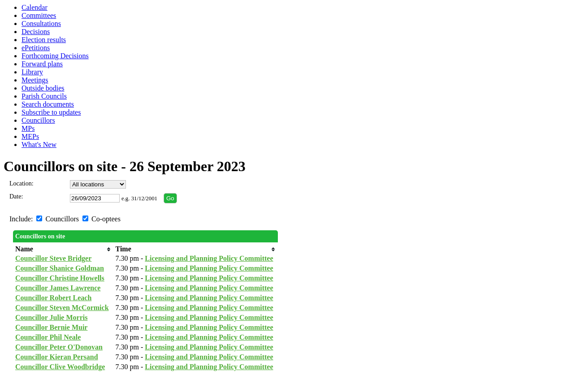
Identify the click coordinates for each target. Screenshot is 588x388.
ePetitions (36, 48)
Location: (22, 183)
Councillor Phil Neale (48, 337)
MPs (28, 128)
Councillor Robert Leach (53, 298)
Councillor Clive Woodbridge (60, 367)
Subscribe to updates (51, 112)
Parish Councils (44, 96)
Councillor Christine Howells (60, 278)
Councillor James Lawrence (58, 288)
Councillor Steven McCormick (62, 308)
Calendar (35, 7)
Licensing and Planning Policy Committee (209, 258)
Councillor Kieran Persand (57, 357)
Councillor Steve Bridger (53, 258)
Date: (16, 196)
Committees (39, 15)
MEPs (30, 136)
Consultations (41, 24)
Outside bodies (43, 88)
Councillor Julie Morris (51, 317)
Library (32, 72)
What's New (39, 144)
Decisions (36, 32)
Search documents (48, 104)
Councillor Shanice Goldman (60, 268)
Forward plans (42, 64)
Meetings (35, 80)
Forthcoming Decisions (55, 56)
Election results (44, 40)
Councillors (38, 120)
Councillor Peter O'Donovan (59, 347)
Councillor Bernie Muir (51, 327)
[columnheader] (63, 249)
